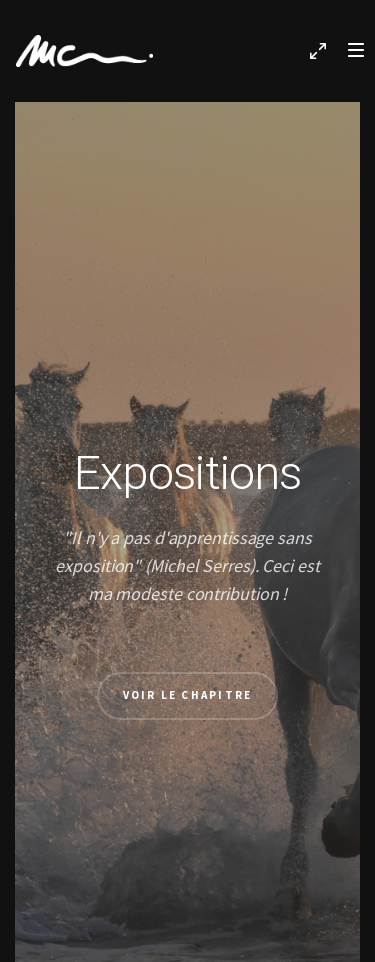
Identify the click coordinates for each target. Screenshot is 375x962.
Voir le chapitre (188, 695)
